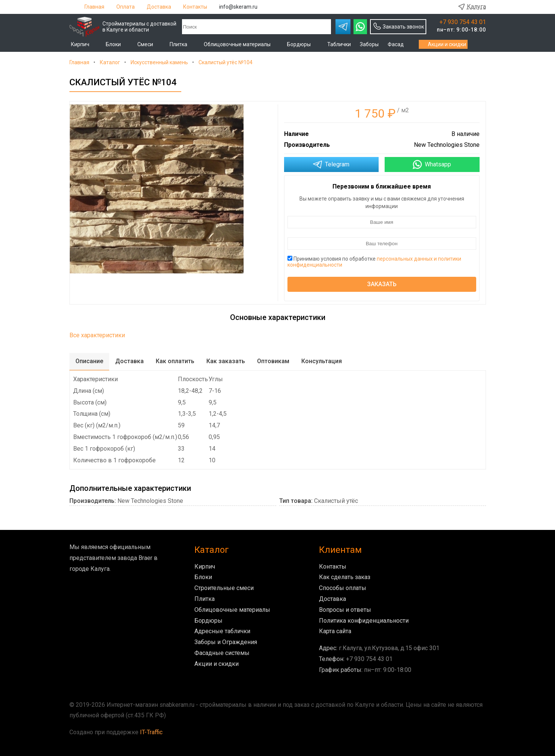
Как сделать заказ (345, 577)
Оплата (126, 7)
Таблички (339, 44)
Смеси (149, 44)
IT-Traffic (151, 732)
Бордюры (303, 44)
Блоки (117, 44)
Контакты (195, 7)
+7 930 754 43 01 (463, 22)
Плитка (182, 44)
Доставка (159, 7)
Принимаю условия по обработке (374, 262)
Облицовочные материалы (241, 44)
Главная (94, 7)
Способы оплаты (343, 588)
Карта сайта (335, 631)
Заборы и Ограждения (226, 642)
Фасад (399, 44)
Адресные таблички (222, 631)
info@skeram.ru (238, 7)
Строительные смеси (224, 588)
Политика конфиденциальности (364, 621)
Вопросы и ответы (345, 610)
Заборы (369, 44)
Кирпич (84, 44)
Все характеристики (97, 335)
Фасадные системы (222, 653)
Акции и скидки (443, 44)
